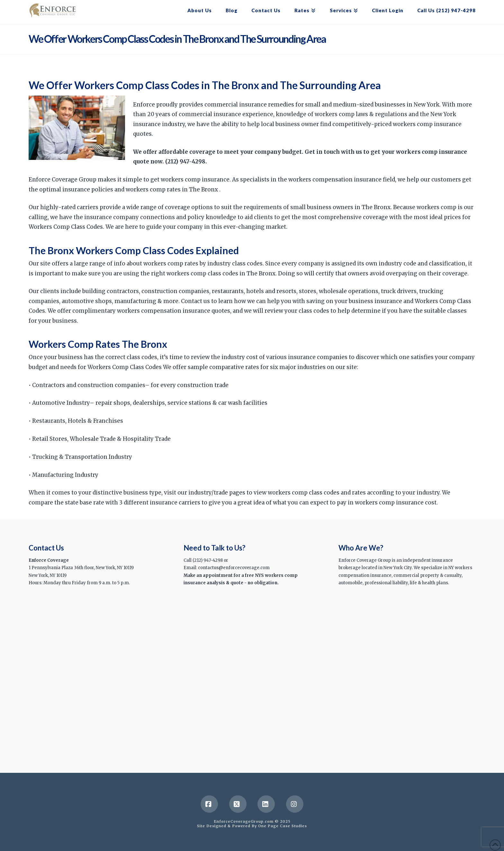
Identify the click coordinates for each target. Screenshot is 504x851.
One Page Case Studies (283, 826)
